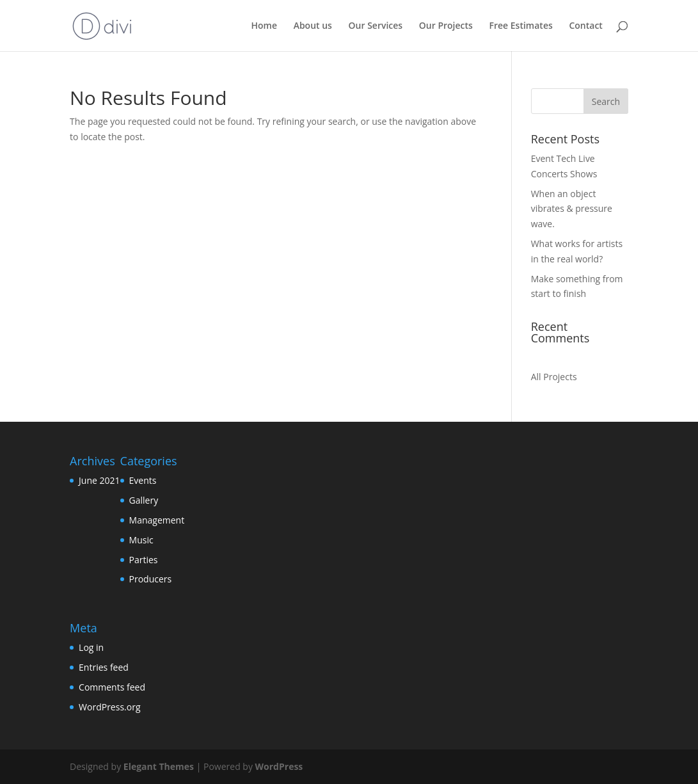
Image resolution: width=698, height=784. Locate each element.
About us (313, 26)
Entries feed (104, 667)
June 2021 (99, 480)
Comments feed (112, 687)
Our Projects (446, 26)
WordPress (279, 766)
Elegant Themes (159, 766)
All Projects (554, 377)
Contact (585, 26)
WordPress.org (109, 707)
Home (264, 26)
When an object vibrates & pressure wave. (572, 209)
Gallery (144, 500)
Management (157, 520)
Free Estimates (521, 26)
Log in (91, 647)
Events (143, 480)
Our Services (376, 26)
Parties (144, 560)
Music (141, 540)
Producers (151, 579)
